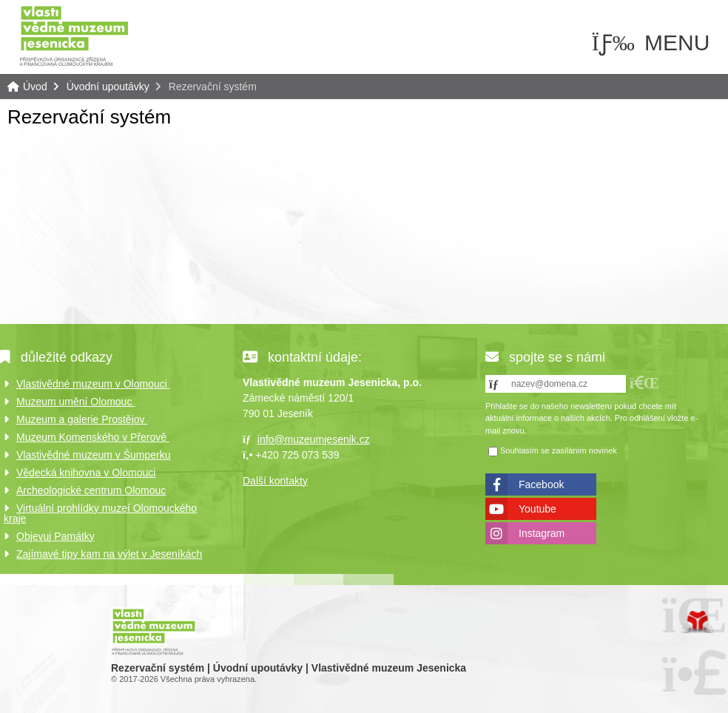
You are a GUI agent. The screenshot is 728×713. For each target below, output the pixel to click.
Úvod (74, 35)
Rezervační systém (89, 117)
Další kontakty (275, 481)
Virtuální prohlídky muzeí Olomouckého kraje (100, 513)
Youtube (537, 509)
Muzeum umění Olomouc (75, 402)
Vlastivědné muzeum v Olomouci (93, 384)
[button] (644, 383)
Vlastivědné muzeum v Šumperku (94, 455)
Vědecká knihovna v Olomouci (86, 473)
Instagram (542, 533)
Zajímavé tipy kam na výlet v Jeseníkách (109, 554)
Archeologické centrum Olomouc (91, 490)
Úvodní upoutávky (108, 87)
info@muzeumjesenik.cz (314, 439)
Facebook (541, 484)
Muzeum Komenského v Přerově (93, 437)
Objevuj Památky (55, 536)
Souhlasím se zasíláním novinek (559, 451)
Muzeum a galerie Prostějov (82, 419)
